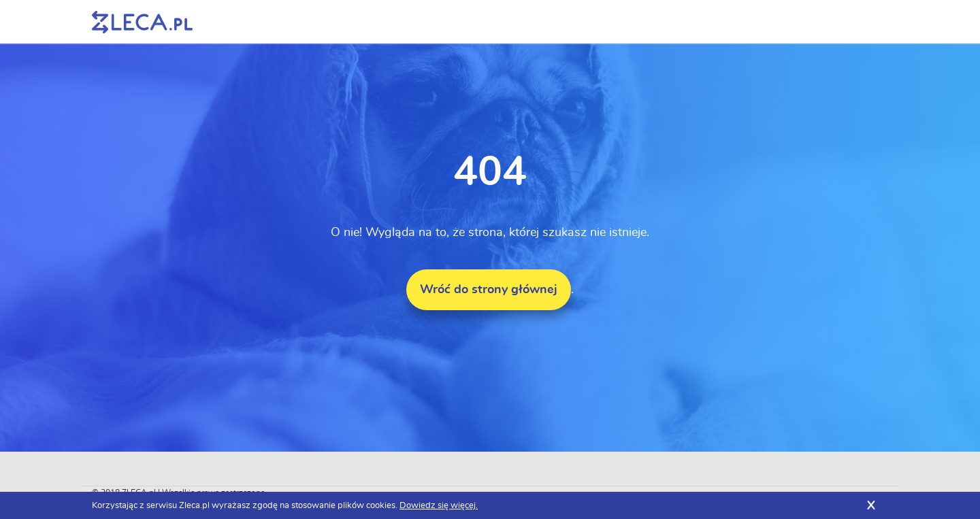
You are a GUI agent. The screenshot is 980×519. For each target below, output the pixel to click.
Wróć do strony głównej (489, 290)
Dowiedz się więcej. (439, 506)
